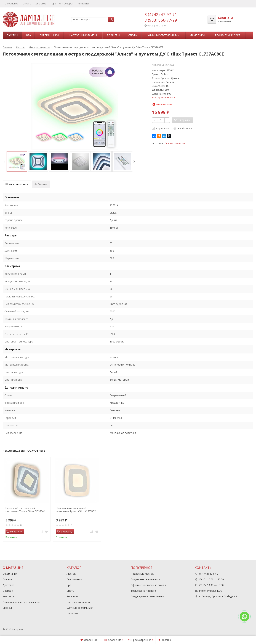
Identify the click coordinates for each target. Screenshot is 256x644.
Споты (133, 35)
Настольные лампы (83, 35)
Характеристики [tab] (17, 184)
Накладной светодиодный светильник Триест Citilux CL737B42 (25, 510)
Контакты (83, 4)
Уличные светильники (163, 35)
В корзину (14, 532)
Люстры (12, 35)
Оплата (27, 4)
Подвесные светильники (145, 579)
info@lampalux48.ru (211, 591)
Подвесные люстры (142, 574)
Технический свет (227, 35)
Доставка (41, 4)
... (250, 35)
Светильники (49, 35)
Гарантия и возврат (62, 4)
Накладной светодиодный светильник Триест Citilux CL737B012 (76, 510)
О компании (12, 4)
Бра (29, 35)
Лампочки (197, 35)
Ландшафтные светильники (147, 596)
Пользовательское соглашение (22, 602)
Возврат (8, 591)
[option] (17, 161)
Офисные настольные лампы (148, 585)
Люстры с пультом (175, 143)
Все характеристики (164, 97)
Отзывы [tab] (41, 184)
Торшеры (113, 35)
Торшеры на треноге (143, 591)
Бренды (7, 608)
